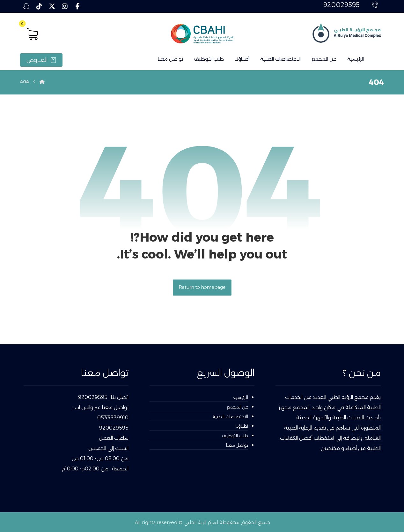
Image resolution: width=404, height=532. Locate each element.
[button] (77, 6)
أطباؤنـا (242, 426)
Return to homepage (202, 287)
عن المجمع (238, 407)
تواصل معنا (237, 445)
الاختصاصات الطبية (230, 416)
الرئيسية (241, 397)
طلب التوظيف (235, 436)
